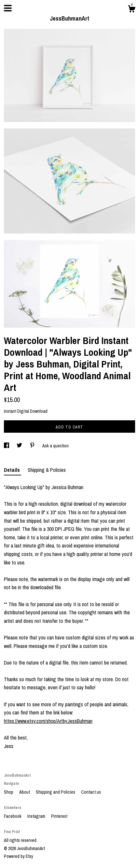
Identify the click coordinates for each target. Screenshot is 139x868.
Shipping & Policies (47, 470)
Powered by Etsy (19, 856)
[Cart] (132, 10)
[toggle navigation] (8, 8)
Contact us (91, 792)
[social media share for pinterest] (33, 446)
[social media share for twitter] (20, 446)
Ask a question (56, 446)
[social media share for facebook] (7, 446)
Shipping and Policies (56, 792)
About (25, 792)
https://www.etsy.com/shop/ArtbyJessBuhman (48, 721)
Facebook (13, 816)
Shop (9, 792)
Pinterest (59, 816)
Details (13, 470)
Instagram (37, 816)
